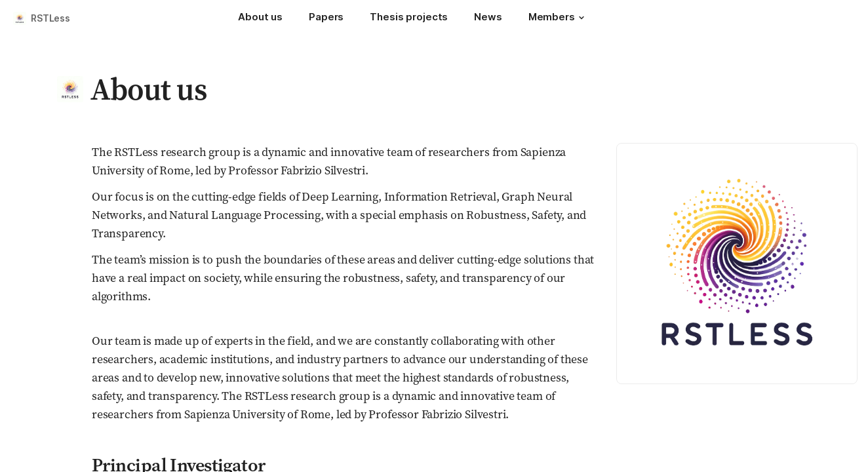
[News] (488, 18)
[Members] (558, 18)
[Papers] (326, 18)
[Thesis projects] (409, 18)
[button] (582, 18)
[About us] (260, 18)
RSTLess (50, 18)
